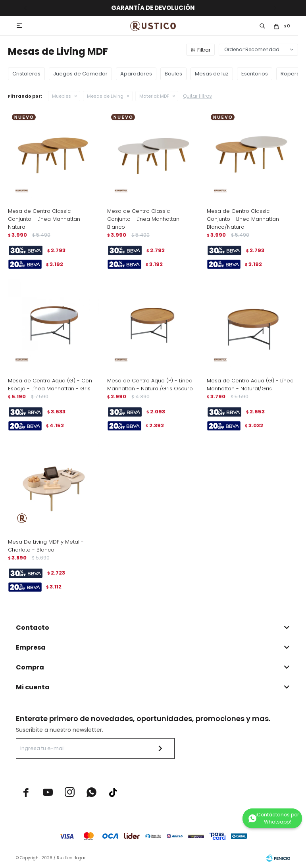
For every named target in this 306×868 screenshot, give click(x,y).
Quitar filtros (197, 96)
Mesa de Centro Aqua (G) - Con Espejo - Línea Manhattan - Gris (50, 385)
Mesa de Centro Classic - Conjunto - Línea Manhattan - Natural (46, 219)
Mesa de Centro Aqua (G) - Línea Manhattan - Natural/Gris (250, 385)
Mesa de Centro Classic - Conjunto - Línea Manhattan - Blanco (145, 219)
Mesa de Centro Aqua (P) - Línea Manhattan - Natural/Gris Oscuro (150, 385)
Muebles (62, 96)
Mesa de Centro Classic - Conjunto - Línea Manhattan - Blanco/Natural (245, 219)
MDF (154, 96)
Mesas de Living (105, 96)
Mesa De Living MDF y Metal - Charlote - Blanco (46, 546)
